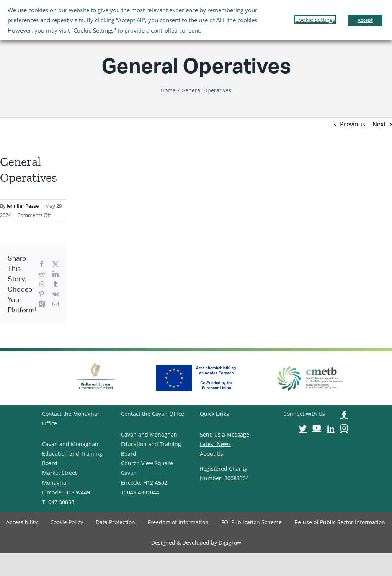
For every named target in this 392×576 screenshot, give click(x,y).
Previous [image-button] (353, 124)
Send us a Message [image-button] (225, 434)
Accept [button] (365, 20)
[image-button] (168, 90)
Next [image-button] (379, 124)
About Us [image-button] (212, 454)
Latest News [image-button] (215, 444)
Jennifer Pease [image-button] (23, 206)
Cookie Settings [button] (315, 20)
